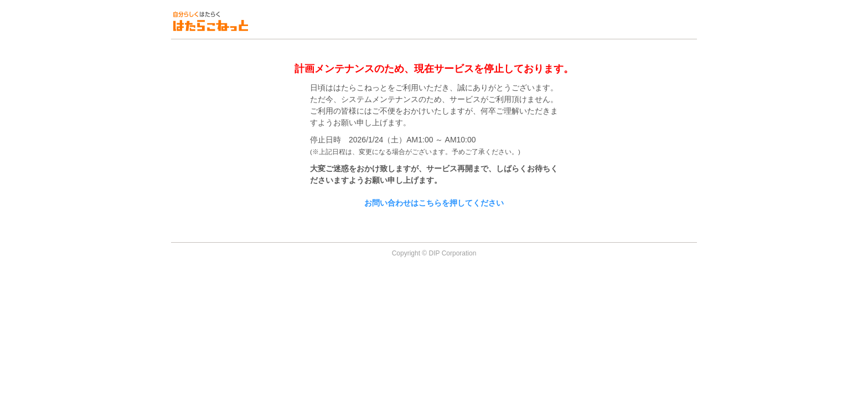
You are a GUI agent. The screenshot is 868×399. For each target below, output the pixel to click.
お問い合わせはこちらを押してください (434, 203)
